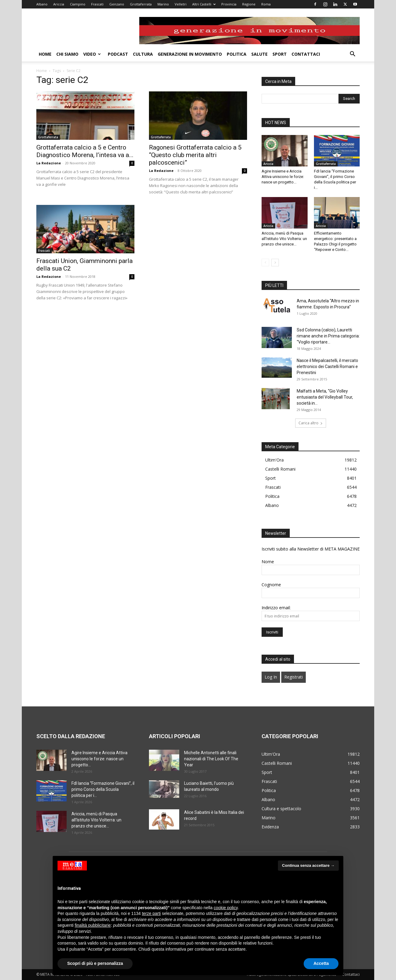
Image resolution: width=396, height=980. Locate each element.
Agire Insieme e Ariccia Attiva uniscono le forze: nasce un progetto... (283, 177)
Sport (280, 54)
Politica (237, 54)
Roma (266, 4)
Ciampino (78, 4)
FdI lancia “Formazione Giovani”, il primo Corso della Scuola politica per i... (103, 789)
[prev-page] (265, 263)
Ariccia (59, 4)
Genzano (117, 4)
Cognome (271, 585)
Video (92, 54)
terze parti (151, 913)
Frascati (97, 4)
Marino (163, 4)
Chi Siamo (67, 54)
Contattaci (306, 54)
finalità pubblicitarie (93, 925)
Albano (42, 4)
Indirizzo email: (276, 608)
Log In (271, 677)
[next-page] (275, 263)
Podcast (118, 54)
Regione (249, 4)
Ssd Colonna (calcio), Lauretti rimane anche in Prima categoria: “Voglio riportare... (328, 336)
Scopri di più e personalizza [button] (95, 963)
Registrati (294, 677)
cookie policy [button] (226, 908)
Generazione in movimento (190, 54)
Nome (268, 562)
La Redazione (49, 163)
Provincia (229, 4)
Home (45, 54)
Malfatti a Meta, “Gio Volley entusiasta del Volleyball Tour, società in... (325, 397)
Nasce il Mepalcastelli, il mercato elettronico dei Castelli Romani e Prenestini (327, 367)
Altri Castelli (204, 4)
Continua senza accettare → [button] (308, 865)
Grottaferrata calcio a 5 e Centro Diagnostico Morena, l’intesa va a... (85, 151)
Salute (259, 54)
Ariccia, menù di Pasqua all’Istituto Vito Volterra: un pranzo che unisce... (284, 239)
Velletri (181, 4)
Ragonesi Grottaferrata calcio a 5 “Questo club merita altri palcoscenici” (195, 155)
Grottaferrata (141, 4)
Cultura (143, 54)
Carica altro (311, 423)
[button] (352, 55)
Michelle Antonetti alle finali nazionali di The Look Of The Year (211, 759)
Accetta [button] (321, 963)
